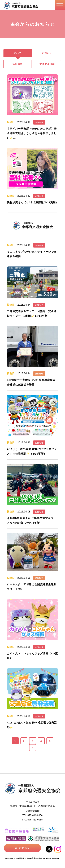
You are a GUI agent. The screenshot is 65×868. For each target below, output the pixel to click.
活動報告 (18, 64)
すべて (18, 53)
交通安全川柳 (47, 64)
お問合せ (24, 848)
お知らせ (47, 53)
